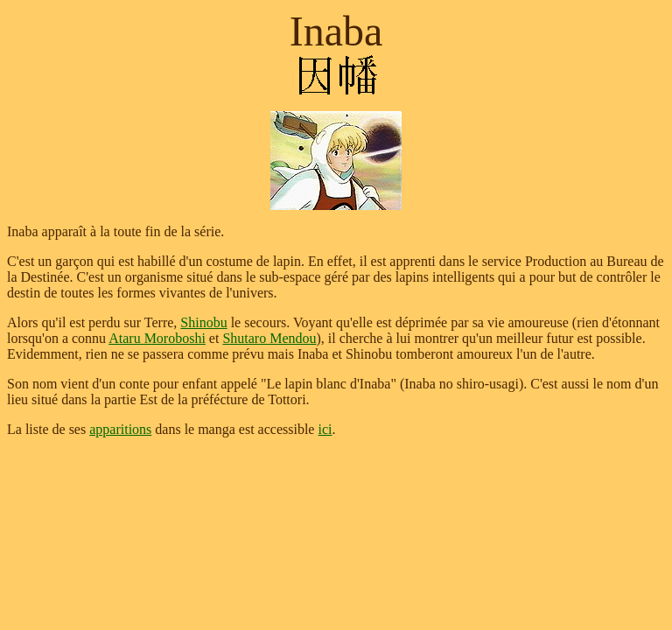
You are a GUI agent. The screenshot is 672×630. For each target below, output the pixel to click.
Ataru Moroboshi (157, 338)
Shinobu (203, 322)
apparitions (120, 429)
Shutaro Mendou (269, 338)
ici (325, 429)
